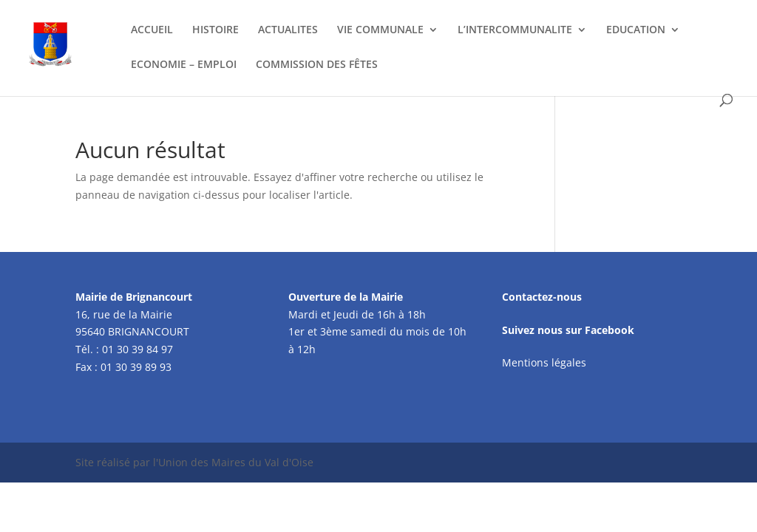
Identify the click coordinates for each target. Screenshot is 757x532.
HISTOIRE (215, 30)
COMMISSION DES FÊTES (317, 65)
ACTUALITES (288, 30)
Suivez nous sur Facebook (568, 330)
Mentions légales (544, 362)
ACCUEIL (152, 30)
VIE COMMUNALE (380, 30)
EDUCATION (636, 30)
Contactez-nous (542, 297)
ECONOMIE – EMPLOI (184, 65)
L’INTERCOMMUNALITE (515, 30)
